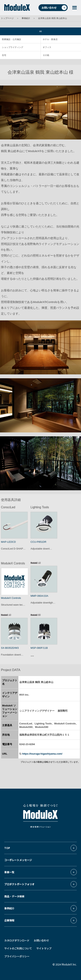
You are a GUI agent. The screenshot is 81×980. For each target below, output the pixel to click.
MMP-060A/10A (39, 596)
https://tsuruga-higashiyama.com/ (42, 754)
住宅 (4, 55)
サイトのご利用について (18, 948)
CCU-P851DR (38, 542)
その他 (46, 55)
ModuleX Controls (11, 598)
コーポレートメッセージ (18, 860)
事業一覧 (9, 872)
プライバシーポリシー (17, 956)
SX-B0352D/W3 (10, 648)
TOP (7, 848)
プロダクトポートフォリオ (19, 884)
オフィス (47, 47)
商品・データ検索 (14, 896)
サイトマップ (44, 948)
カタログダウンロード (17, 940)
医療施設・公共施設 (12, 39)
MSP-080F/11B (39, 648)
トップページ (7, 18)
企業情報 (9, 920)
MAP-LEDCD (8, 542)
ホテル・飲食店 (50, 39)
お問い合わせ (54, 8)
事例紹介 (26, 18)
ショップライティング (13, 47)
